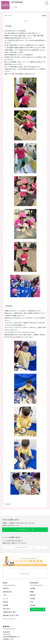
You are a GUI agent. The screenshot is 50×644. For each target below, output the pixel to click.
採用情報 (6, 605)
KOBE (32, 602)
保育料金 (6, 602)
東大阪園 (32, 605)
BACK (8, 504)
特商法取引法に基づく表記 (11, 616)
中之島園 (32, 599)
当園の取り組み (7, 592)
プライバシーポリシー (9, 619)
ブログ (5, 595)
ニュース (5, 599)
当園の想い (6, 588)
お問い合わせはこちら (23, 547)
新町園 (32, 592)
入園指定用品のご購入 (9, 612)
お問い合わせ (7, 609)
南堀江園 (32, 595)
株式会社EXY (7, 632)
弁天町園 (32, 588)
